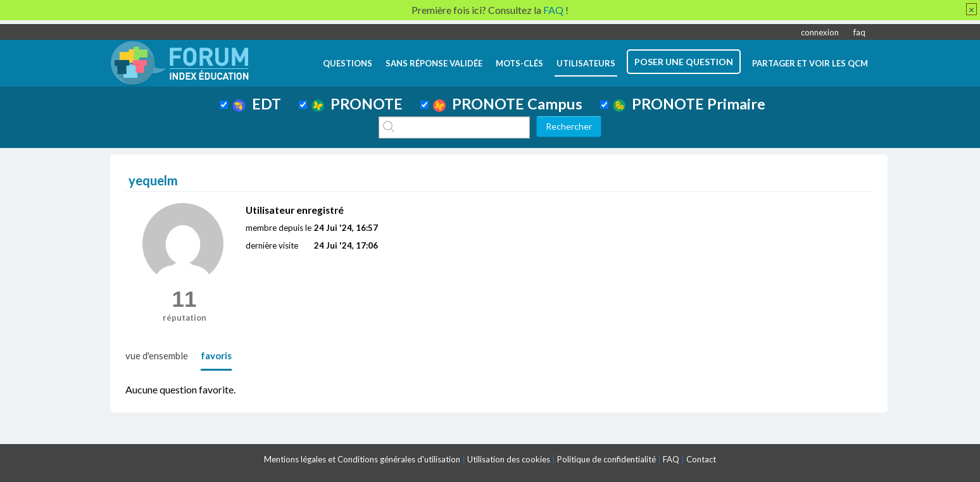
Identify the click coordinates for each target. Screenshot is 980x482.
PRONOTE (357, 104)
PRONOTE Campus (508, 104)
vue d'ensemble (157, 355)
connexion (820, 32)
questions (348, 63)
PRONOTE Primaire (689, 104)
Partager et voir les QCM (810, 63)
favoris (216, 355)
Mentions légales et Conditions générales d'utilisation (362, 459)
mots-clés (519, 63)
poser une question (684, 62)
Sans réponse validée (434, 63)
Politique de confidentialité (606, 459)
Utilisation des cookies (509, 459)
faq (859, 32)
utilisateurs (586, 63)
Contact (701, 459)
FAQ (671, 459)
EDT (257, 104)
